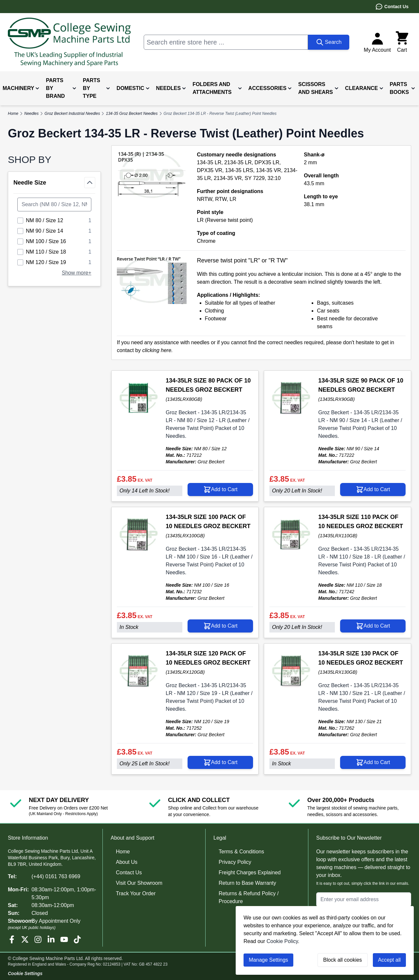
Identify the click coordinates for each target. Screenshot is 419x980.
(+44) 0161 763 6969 (56, 876)
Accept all (389, 960)
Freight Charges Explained (250, 873)
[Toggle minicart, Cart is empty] (402, 42)
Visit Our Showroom (139, 883)
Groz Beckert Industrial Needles (72, 114)
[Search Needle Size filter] (54, 205)
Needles (31, 114)
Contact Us (392, 7)
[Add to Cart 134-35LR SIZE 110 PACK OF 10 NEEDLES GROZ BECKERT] (373, 626)
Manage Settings (268, 960)
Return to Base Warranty (247, 883)
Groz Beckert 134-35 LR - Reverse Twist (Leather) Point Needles (220, 114)
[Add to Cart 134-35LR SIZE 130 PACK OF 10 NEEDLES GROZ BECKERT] (373, 762)
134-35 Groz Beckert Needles (132, 114)
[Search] (329, 42)
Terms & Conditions (241, 852)
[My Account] (377, 42)
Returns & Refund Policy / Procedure (249, 897)
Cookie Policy (282, 941)
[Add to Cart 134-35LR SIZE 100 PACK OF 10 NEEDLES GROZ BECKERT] (220, 626)
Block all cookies (342, 960)
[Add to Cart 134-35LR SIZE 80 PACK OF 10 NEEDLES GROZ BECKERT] (220, 490)
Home (123, 852)
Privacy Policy (235, 862)
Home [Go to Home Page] (13, 114)
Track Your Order (136, 893)
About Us (127, 862)
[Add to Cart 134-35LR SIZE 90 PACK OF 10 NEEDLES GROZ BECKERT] (373, 490)
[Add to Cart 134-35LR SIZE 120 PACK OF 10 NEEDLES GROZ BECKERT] (220, 762)
